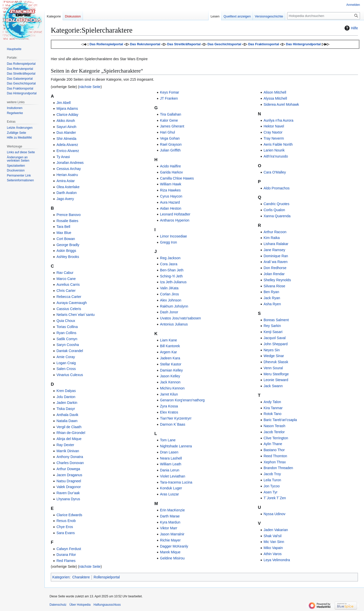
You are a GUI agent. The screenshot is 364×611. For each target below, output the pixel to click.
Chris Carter (66, 291)
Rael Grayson (171, 144)
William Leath (171, 464)
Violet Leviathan (173, 476)
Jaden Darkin (67, 403)
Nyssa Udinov (275, 514)
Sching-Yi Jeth (171, 276)
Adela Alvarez (67, 145)
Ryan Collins (66, 333)
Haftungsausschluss (107, 605)
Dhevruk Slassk (276, 362)
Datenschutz (58, 605)
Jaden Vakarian (276, 530)
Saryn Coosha (68, 345)
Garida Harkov (171, 172)
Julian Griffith (170, 150)
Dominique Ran (276, 256)
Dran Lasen (169, 452)
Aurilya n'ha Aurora (279, 120)
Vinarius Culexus (70, 375)
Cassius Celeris (69, 309)
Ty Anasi (63, 157)
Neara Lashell (171, 458)
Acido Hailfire (170, 166)
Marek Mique (170, 552)
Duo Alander (66, 133)
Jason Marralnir (172, 534)
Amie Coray (66, 357)
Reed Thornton (275, 456)
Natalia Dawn (67, 421)
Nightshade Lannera (176, 446)
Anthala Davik (67, 415)
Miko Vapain (273, 548)
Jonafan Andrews (70, 163)
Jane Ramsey (275, 250)
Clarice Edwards (69, 515)
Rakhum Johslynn (174, 306)
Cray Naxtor (273, 132)
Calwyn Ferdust (69, 549)
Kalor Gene (169, 120)
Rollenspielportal (107, 577)
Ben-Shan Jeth (172, 270)
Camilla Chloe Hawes (177, 178)
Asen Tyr (271, 492)
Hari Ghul (167, 132)
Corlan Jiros (169, 294)
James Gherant (172, 126)
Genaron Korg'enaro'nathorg (182, 400)
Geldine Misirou (172, 558)
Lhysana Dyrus (68, 499)
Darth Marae (170, 516)
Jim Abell (63, 103)
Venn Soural (273, 368)
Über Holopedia (80, 605)
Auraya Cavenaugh (72, 303)
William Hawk (171, 184)
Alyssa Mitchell (275, 98)
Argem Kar (168, 352)
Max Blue (64, 233)
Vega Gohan (170, 138)
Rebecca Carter (69, 297)
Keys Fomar (169, 92)
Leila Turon (272, 480)
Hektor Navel (274, 126)
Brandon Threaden (278, 468)
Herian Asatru (67, 175)
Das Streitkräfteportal (184, 44)
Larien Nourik (274, 150)
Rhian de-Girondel (71, 433)
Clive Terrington (276, 438)
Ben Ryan (271, 292)
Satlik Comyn (67, 339)
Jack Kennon (170, 382)
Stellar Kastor (171, 364)
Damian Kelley (171, 370)
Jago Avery (65, 199)
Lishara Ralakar (276, 244)
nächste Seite (90, 87)
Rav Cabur (65, 273)
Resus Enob (66, 521)
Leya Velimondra (277, 560)
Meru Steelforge (276, 374)
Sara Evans (65, 533)
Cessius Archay (69, 169)
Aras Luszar (169, 494)
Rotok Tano (273, 414)
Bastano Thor (274, 450)
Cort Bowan (66, 239)
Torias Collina (67, 327)
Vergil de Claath (69, 427)
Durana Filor (66, 555)
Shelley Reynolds (277, 280)
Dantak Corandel (70, 351)
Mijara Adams (67, 108)
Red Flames (66, 561)
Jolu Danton (66, 397)
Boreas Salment (276, 320)
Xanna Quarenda (277, 216)
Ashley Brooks (68, 257)
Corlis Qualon (274, 210)
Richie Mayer (170, 540)
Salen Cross (66, 369)
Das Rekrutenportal (145, 44)
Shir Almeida (66, 139)
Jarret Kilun (169, 394)
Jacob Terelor (274, 432)
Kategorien (61, 577)
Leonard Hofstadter (175, 214)
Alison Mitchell (275, 92)
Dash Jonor (169, 312)
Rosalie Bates (67, 221)
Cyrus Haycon (171, 196)
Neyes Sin (272, 350)
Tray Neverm (274, 138)
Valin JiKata (169, 288)
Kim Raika (272, 238)
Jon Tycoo (272, 486)
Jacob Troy (272, 474)
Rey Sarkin (272, 326)
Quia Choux (66, 321)
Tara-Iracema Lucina (176, 482)
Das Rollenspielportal (106, 44)
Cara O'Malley (275, 172)
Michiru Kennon (172, 388)
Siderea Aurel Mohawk (281, 104)
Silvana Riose (275, 286)
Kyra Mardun (170, 522)
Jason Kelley (170, 376)
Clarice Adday (67, 115)
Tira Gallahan (171, 114)
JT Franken (169, 98)
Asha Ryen (272, 304)
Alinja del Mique (69, 439)
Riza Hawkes (170, 190)
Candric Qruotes (277, 204)
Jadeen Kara (170, 358)
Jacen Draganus (69, 475)
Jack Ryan (272, 298)
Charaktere (81, 577)
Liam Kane (168, 340)
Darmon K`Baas (173, 424)
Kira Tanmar (273, 408)
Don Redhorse (275, 268)
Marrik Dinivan (68, 451)
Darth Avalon (66, 193)
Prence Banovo (69, 215)
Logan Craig (66, 363)
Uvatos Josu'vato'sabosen (180, 318)
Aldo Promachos (277, 188)
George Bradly (68, 245)
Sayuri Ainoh (66, 127)
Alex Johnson (171, 300)
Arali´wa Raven (276, 262)
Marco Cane (66, 279)
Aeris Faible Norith (278, 144)
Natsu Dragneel (69, 481)
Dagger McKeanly (174, 546)
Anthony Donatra (70, 457)
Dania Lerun (170, 470)
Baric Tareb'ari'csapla (280, 420)
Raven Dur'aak (68, 493)
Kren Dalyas (66, 391)
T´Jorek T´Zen (275, 498)
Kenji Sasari (273, 332)
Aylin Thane (273, 444)
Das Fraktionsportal (264, 44)
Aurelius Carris (68, 285)
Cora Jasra (169, 264)
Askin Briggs (66, 251)
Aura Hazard (170, 202)
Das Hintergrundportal (303, 44)
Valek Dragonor (69, 487)
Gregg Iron (168, 242)
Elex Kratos (169, 412)
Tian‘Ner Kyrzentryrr (176, 418)
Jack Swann (273, 386)
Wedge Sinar (274, 356)
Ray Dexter (65, 445)
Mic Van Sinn (274, 542)
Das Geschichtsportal (224, 44)
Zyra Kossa (169, 406)
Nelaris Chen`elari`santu (75, 315)
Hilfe (351, 28)
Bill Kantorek (170, 346)
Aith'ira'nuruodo (276, 156)
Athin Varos (273, 554)
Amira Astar (65, 181)
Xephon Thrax (275, 462)
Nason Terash (275, 426)
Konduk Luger (171, 488)
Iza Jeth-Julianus (173, 282)
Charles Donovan (70, 463)
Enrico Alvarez (68, 151)
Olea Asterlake (68, 187)
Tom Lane (168, 440)
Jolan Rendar (274, 274)
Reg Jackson (170, 258)
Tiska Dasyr (66, 409)
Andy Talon (272, 402)
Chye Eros (65, 527)
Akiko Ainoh (66, 121)
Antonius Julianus (174, 324)
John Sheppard (276, 344)
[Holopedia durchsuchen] (324, 16)
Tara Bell (63, 227)
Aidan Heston (171, 208)
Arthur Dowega (68, 469)
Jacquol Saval (275, 338)
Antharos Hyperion (175, 220)
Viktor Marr (169, 528)
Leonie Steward (276, 380)
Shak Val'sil (273, 536)
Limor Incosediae (174, 236)
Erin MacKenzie (172, 510)
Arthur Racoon (275, 232)
